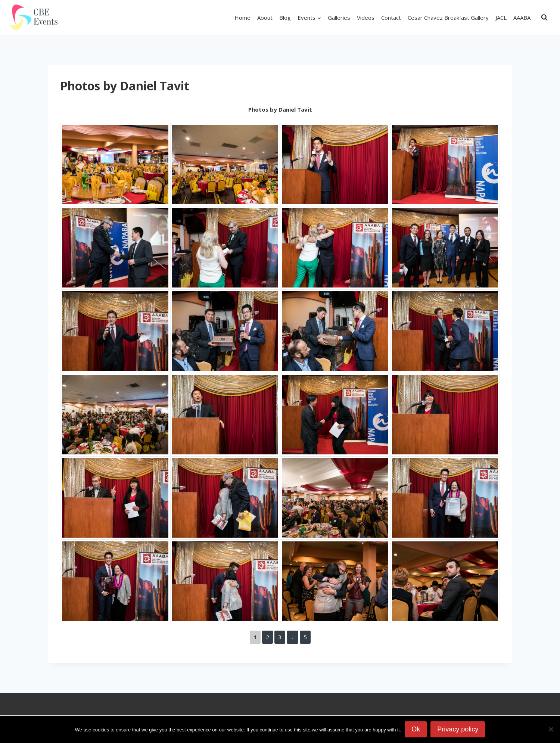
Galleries (339, 18)
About (265, 18)
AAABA (522, 18)
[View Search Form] (544, 18)
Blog (285, 18)
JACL (501, 18)
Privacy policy (458, 729)
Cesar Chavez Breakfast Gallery (448, 18)
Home (242, 18)
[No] (551, 729)
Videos (366, 18)
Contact (391, 18)
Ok (416, 729)
